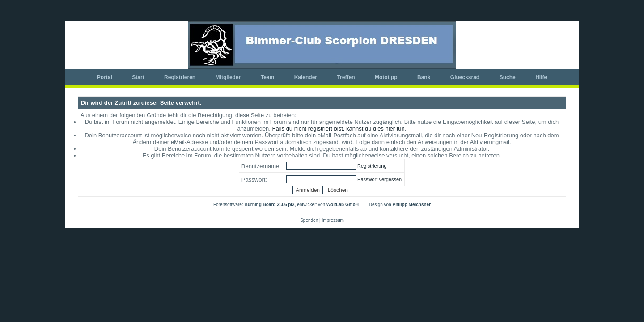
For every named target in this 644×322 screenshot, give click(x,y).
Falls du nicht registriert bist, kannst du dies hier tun (339, 129)
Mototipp (386, 77)
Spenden (309, 220)
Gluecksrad (465, 77)
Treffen (346, 77)
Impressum (333, 220)
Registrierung (372, 166)
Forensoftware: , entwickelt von (286, 205)
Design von (400, 205)
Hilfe (541, 77)
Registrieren (180, 77)
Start (138, 77)
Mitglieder (228, 77)
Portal (105, 77)
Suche (508, 77)
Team (267, 77)
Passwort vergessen (379, 179)
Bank (424, 77)
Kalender (306, 77)
